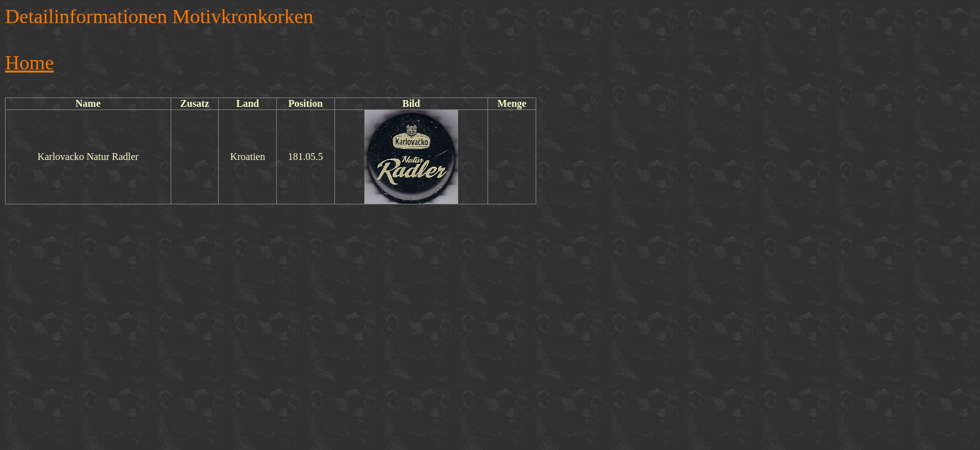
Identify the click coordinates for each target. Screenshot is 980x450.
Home (29, 62)
